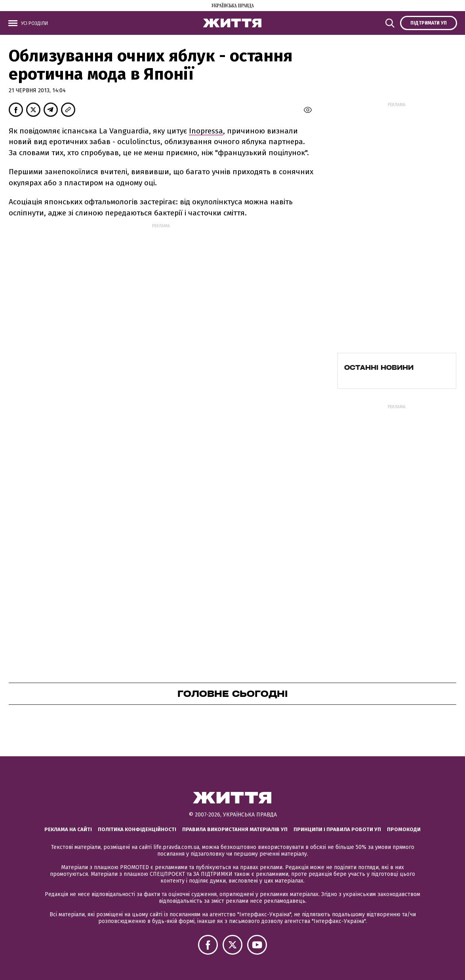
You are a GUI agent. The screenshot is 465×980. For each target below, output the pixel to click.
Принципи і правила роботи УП (337, 829)
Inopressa (206, 131)
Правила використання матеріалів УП (235, 829)
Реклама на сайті (68, 829)
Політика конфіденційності (137, 829)
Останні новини (379, 367)
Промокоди (404, 829)
